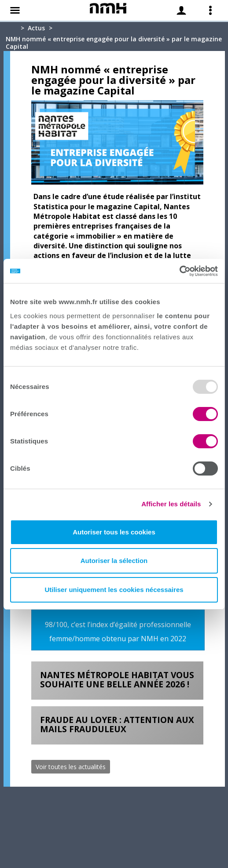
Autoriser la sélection (114, 561)
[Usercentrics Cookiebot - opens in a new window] (179, 271)
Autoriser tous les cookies (114, 532)
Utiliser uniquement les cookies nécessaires (114, 590)
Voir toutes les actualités (71, 767)
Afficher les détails (171, 504)
